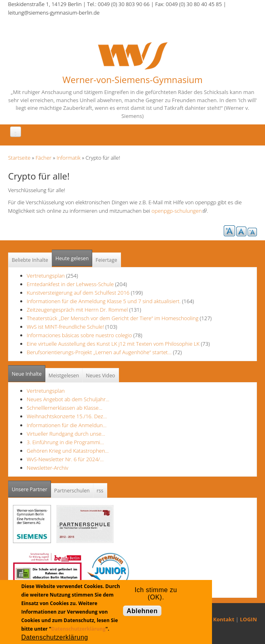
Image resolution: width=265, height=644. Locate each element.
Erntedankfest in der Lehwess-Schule (71, 284)
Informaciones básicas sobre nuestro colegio (79, 335)
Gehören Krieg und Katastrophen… (68, 451)
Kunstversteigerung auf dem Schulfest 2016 (78, 293)
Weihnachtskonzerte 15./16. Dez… (67, 416)
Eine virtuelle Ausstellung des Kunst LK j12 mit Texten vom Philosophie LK (113, 344)
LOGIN (248, 619)
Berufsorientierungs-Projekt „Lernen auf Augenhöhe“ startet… (99, 352)
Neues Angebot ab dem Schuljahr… (68, 399)
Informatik (69, 158)
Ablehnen (142, 611)
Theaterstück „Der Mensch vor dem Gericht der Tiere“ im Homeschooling (112, 318)
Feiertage (106, 260)
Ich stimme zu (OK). (156, 592)
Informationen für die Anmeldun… (67, 425)
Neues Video (100, 375)
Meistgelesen (64, 375)
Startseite (19, 158)
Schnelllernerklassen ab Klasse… (65, 408)
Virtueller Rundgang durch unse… (66, 434)
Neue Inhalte (27, 374)
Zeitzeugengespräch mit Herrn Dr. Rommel (77, 310)
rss (100, 491)
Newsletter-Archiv (48, 468)
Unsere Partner (31, 487)
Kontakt (224, 619)
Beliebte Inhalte (30, 260)
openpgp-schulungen (179, 211)
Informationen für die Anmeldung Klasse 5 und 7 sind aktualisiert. (104, 301)
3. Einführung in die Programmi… (65, 442)
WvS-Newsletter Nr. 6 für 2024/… (65, 459)
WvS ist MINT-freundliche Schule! (65, 327)
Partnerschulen (72, 491)
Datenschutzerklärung (78, 629)
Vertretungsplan (46, 276)
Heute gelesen (72, 258)
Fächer (43, 158)
